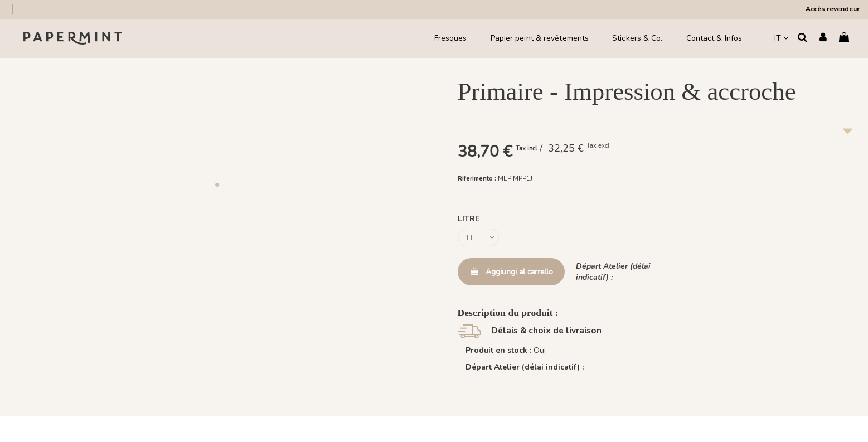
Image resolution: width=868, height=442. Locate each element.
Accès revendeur (833, 9)
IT (781, 38)
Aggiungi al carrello (511, 275)
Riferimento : (477, 179)
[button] (217, 184)
